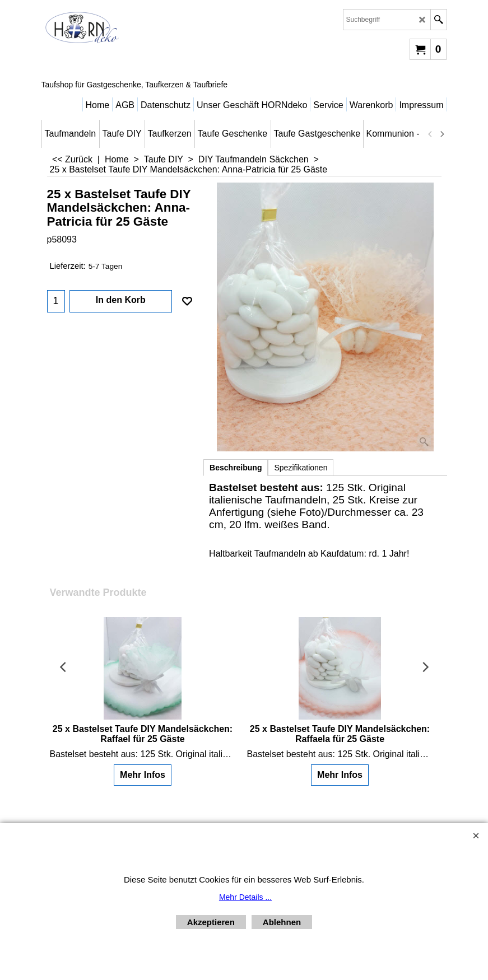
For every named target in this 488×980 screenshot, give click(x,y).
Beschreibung (236, 468)
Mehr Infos (143, 775)
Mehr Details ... (245, 897)
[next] (442, 134)
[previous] (431, 134)
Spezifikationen (301, 468)
